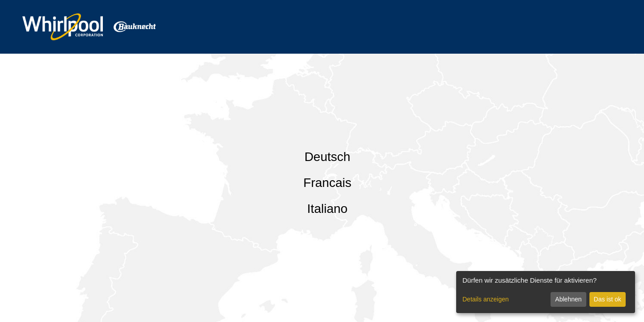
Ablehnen (568, 299)
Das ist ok (608, 299)
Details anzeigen (486, 299)
